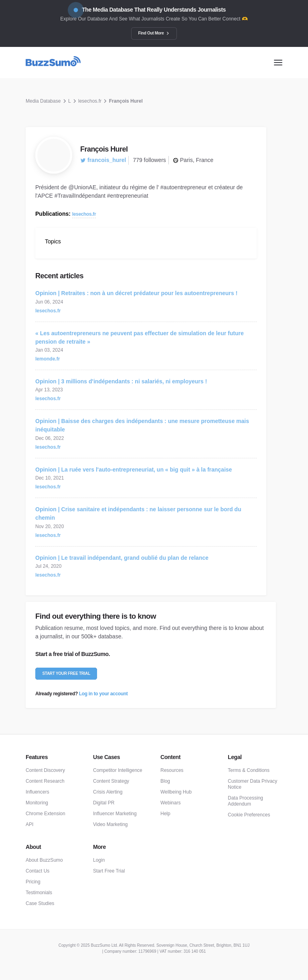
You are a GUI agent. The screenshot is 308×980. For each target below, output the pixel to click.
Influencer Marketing (115, 814)
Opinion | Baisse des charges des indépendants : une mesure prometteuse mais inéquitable (142, 425)
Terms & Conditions (249, 770)
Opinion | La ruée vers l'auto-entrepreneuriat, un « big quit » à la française (134, 470)
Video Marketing (110, 824)
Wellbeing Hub (176, 792)
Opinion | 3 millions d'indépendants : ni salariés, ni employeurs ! (121, 381)
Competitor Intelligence (118, 770)
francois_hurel (103, 160)
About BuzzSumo (44, 860)
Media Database (43, 101)
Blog (165, 781)
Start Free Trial (109, 871)
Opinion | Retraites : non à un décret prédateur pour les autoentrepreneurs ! (136, 293)
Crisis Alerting (108, 792)
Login (99, 860)
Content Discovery (45, 770)
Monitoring (37, 803)
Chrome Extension (46, 814)
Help (165, 814)
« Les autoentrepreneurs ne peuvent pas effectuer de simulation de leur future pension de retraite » (140, 337)
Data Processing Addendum (245, 801)
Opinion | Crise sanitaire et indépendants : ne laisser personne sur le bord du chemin (138, 513)
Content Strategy (111, 781)
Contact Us (37, 871)
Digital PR (104, 803)
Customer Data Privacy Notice (252, 784)
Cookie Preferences (249, 815)
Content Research (45, 781)
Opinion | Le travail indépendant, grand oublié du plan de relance (122, 558)
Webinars (170, 803)
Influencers (37, 792)
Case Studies (40, 903)
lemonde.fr (48, 359)
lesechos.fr (90, 101)
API (29, 824)
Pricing (33, 882)
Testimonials (39, 893)
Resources (172, 770)
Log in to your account (103, 694)
